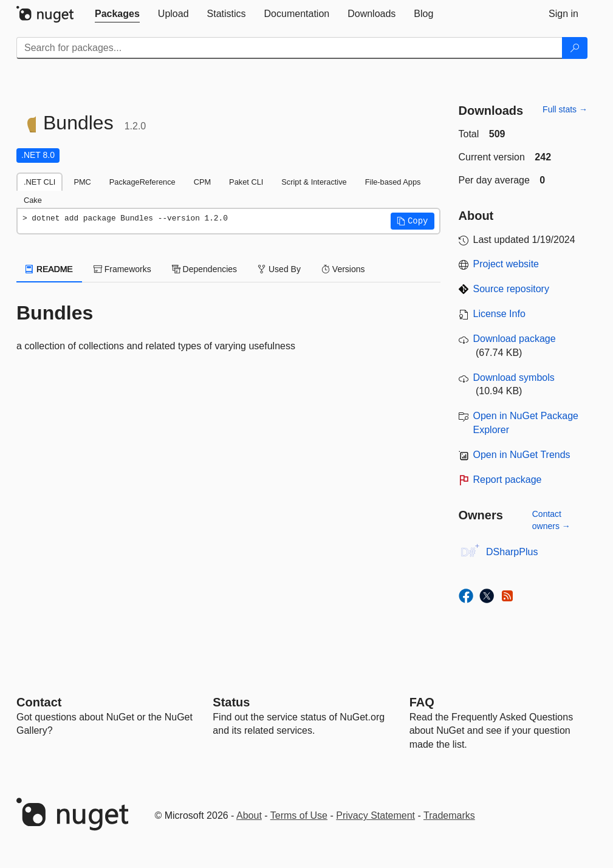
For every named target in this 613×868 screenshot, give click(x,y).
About (249, 815)
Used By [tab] (279, 269)
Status (231, 702)
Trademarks (449, 815)
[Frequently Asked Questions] (422, 702)
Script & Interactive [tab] (314, 182)
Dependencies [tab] (204, 269)
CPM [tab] (202, 182)
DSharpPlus (512, 552)
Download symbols (514, 378)
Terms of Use (299, 815)
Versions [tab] (343, 269)
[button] (413, 221)
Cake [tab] (33, 200)
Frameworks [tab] (122, 269)
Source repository (511, 289)
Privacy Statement (375, 815)
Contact (39, 702)
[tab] (117, 14)
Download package (515, 339)
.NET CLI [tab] (39, 182)
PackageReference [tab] (142, 182)
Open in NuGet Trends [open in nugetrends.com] (522, 455)
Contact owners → (551, 520)
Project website (506, 264)
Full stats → (565, 109)
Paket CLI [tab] (246, 182)
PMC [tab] (82, 182)
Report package (508, 480)
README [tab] (49, 269)
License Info (499, 314)
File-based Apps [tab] (393, 182)
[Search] (575, 48)
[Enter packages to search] (289, 48)
